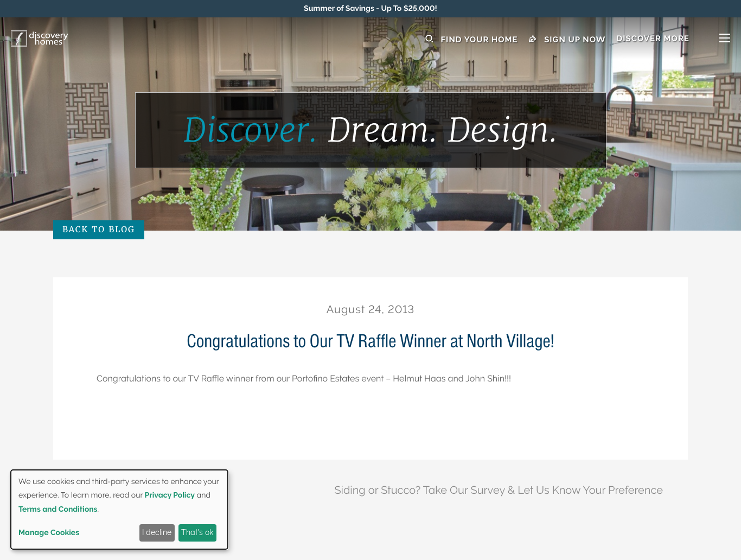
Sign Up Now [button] (567, 39)
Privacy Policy (170, 495)
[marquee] (370, 9)
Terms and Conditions (58, 510)
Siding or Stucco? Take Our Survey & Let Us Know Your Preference (499, 490)
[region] (370, 9)
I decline (157, 532)
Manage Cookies (49, 533)
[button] (673, 39)
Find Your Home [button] (472, 39)
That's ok (197, 532)
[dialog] (119, 510)
